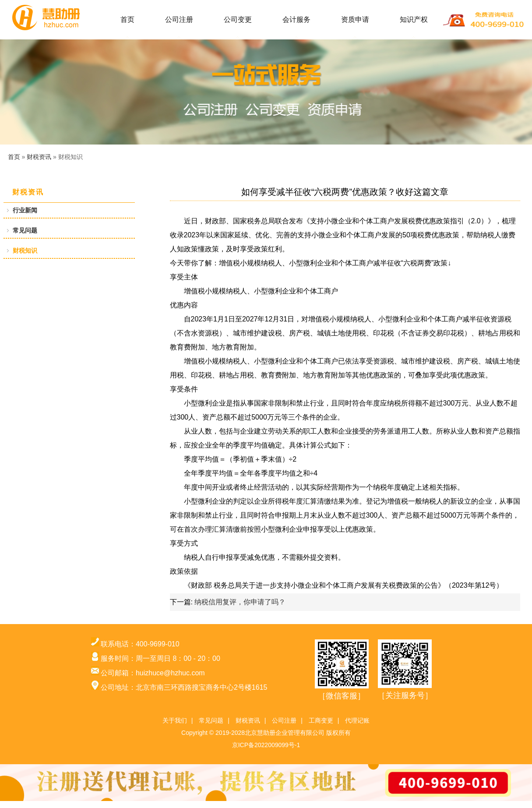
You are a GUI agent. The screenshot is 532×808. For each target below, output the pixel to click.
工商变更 (321, 720)
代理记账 (357, 720)
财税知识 (25, 251)
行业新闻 (25, 210)
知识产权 (414, 19)
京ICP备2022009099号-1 (266, 745)
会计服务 (296, 19)
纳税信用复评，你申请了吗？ (240, 602)
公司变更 (238, 19)
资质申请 (355, 19)
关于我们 (175, 720)
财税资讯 (39, 157)
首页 (127, 19)
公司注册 (179, 19)
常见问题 (25, 230)
